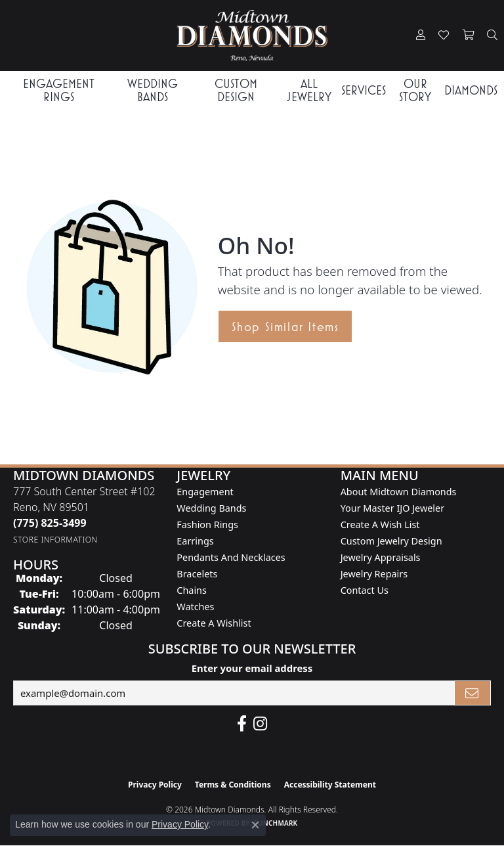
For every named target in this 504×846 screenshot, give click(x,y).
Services (364, 90)
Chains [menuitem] (192, 590)
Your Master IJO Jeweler (392, 508)
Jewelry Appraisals (381, 557)
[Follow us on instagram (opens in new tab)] (260, 724)
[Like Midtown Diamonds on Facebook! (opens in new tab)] (242, 724)
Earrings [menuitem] (195, 541)
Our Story (415, 90)
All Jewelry (309, 90)
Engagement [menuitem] (205, 492)
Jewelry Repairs (374, 574)
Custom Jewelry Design (391, 541)
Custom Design (236, 90)
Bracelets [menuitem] (197, 574)
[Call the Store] (50, 523)
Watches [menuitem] (195, 607)
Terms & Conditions (233, 785)
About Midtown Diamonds (399, 492)
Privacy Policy (155, 785)
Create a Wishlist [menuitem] (214, 623)
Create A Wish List (380, 524)
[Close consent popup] (255, 825)
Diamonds (471, 90)
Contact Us (365, 590)
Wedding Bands (153, 90)
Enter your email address (252, 668)
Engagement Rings (59, 90)
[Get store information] (55, 540)
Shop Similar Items (285, 326)
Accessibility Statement (330, 785)
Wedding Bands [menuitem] (211, 508)
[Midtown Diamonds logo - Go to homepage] (252, 35)
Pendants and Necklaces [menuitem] (231, 557)
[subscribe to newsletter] (472, 693)
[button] (421, 35)
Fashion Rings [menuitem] (207, 524)
